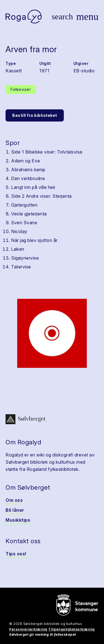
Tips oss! (16, 554)
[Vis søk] (62, 17)
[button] (52, 333)
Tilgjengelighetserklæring (72, 629)
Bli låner (15, 510)
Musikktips (18, 520)
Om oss (14, 500)
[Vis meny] (87, 17)
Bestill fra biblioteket (35, 115)
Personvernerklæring (28, 629)
